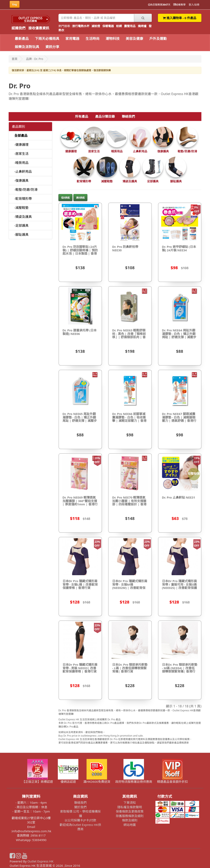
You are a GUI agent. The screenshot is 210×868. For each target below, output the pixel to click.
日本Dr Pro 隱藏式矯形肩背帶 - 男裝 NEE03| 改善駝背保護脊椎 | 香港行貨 (80, 668)
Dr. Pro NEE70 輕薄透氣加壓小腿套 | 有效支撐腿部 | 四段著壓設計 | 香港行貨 (129, 502)
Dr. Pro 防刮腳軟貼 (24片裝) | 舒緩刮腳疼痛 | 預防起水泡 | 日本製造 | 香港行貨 (80, 252)
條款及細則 (130, 820)
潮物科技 (113, 39)
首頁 (15, 59)
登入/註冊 (194, 5)
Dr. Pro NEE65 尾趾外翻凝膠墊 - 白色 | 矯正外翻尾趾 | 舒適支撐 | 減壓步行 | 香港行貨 (80, 419)
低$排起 (66, 198)
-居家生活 (21, 154)
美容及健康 (134, 39)
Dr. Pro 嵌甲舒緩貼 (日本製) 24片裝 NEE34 (179, 248)
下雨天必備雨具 (47, 39)
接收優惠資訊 (39, 28)
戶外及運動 (158, 39)
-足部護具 (21, 225)
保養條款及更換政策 (130, 811)
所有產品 (82, 116)
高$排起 (80, 198)
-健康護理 (21, 145)
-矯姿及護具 (23, 217)
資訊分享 (52, 47)
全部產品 (21, 136)
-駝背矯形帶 (23, 199)
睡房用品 (117, 151)
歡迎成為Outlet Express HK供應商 (80, 827)
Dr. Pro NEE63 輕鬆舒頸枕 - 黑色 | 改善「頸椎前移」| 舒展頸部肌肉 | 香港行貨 (129, 335)
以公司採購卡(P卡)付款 (80, 820)
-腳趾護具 (21, 235)
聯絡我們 (128, 116)
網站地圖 (130, 825)
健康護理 (71, 151)
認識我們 (18, 28)
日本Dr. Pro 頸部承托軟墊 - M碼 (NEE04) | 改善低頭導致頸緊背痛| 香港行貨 (180, 670)
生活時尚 (92, 39)
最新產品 (22, 39)
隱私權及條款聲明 (130, 807)
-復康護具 (21, 180)
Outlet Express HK (41, 861)
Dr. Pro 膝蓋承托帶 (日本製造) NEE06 (80, 332)
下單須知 (130, 802)
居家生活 (94, 151)
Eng (15, 4)
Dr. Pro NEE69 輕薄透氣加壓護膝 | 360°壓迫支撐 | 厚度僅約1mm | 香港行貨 (80, 502)
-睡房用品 (21, 163)
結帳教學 (179, 5)
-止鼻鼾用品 (23, 171)
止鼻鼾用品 (140, 151)
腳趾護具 (176, 181)
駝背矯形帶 (84, 181)
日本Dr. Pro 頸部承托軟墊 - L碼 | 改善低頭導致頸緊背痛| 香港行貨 (130, 668)
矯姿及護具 (130, 181)
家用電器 (72, 39)
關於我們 (80, 807)
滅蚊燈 (96, 26)
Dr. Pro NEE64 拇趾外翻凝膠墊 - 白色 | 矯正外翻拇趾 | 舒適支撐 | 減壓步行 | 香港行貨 (179, 335)
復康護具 (163, 151)
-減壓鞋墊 (21, 208)
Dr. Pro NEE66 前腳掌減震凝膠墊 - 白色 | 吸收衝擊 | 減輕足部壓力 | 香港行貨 (129, 419)
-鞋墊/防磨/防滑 (26, 190)
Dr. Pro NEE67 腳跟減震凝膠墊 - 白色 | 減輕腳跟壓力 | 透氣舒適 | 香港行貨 (179, 419)
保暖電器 (108, 26)
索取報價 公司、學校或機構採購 (80, 813)
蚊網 (119, 26)
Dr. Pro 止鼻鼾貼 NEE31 (179, 497)
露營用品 (130, 26)
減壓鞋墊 (107, 181)
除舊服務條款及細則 (130, 816)
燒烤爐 (142, 26)
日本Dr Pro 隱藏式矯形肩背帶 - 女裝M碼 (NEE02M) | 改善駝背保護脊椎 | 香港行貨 (130, 586)
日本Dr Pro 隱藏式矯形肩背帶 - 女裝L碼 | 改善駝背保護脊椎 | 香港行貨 (80, 584)
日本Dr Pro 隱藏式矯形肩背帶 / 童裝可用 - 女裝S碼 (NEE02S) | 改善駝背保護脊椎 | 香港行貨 (180, 586)
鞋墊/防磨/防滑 (187, 151)
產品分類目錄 (105, 116)
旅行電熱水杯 (81, 26)
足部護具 (153, 181)
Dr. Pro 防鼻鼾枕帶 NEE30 (125, 248)
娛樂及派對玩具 (27, 47)
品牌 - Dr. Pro (35, 59)
